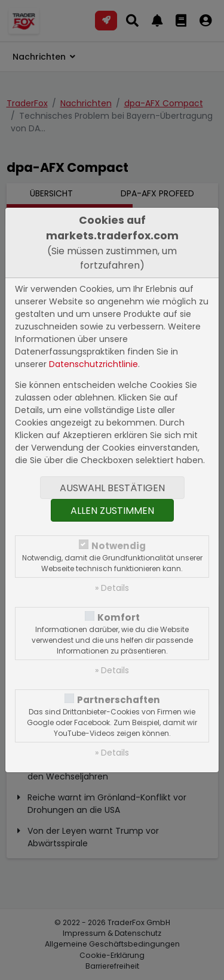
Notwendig (119, 546)
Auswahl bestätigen (112, 488)
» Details (112, 588)
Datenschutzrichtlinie (93, 364)
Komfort (119, 617)
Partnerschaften (119, 700)
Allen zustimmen (112, 511)
